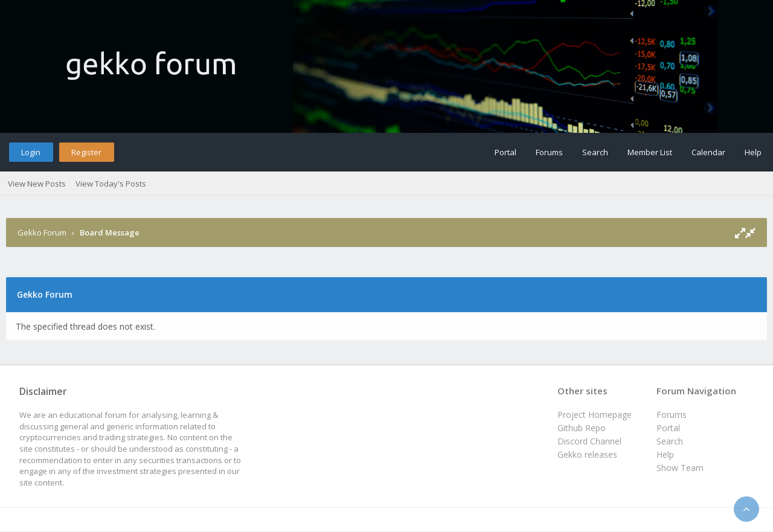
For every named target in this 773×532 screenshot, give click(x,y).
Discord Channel (589, 441)
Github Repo (582, 428)
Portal (505, 152)
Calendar (708, 152)
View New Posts (37, 184)
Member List (650, 152)
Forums (549, 152)
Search (595, 152)
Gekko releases (587, 454)
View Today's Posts (111, 184)
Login (31, 152)
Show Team (680, 468)
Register (86, 152)
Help (753, 152)
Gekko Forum (42, 232)
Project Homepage (595, 415)
